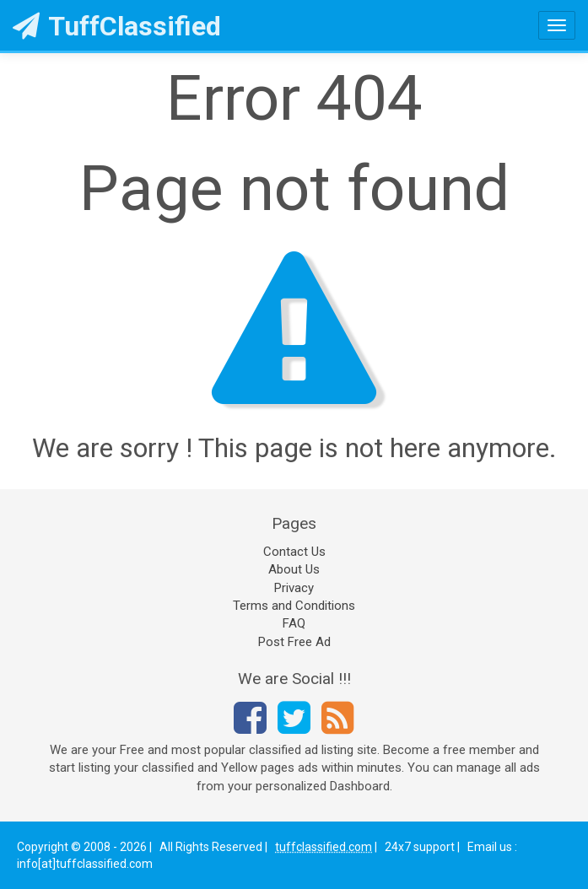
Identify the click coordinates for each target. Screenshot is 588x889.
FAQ (294, 623)
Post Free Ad (294, 642)
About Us (294, 569)
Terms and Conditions (294, 606)
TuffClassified (117, 26)
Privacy (294, 588)
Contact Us (294, 552)
